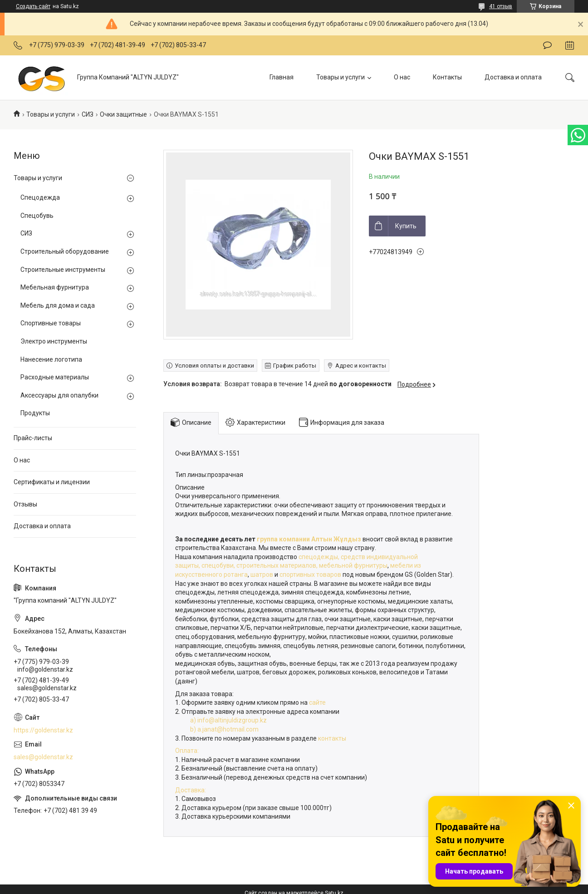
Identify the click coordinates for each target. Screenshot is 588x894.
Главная (282, 77)
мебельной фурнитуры (353, 565)
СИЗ (88, 114)
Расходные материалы (55, 377)
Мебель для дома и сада (58, 305)
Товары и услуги (341, 77)
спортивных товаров (311, 575)
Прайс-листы (33, 438)
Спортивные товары (51, 323)
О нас (402, 77)
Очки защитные (123, 114)
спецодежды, (319, 557)
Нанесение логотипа (51, 359)
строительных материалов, (278, 565)
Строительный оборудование (65, 251)
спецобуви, (218, 565)
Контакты (447, 77)
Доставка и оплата (513, 77)
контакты (332, 738)
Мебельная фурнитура (55, 287)
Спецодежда (40, 197)
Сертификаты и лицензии (52, 482)
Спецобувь (37, 216)
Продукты (35, 413)
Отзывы (25, 504)
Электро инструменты (54, 341)
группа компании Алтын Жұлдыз (308, 539)
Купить (406, 226)
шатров (262, 575)
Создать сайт (33, 6)
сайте (318, 702)
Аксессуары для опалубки (59, 395)
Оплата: (187, 751)
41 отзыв (501, 6)
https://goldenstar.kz (43, 730)
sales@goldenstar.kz (43, 757)
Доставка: (191, 790)
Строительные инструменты (63, 270)
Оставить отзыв (547, 45)
